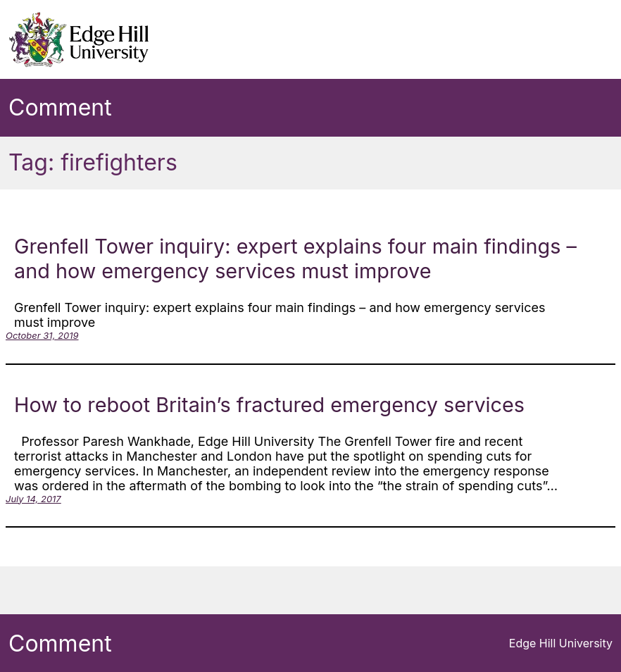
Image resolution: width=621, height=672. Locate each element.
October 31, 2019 (42, 335)
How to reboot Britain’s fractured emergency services (269, 405)
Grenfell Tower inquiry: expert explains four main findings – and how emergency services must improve (295, 259)
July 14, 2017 (33, 499)
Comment (60, 107)
